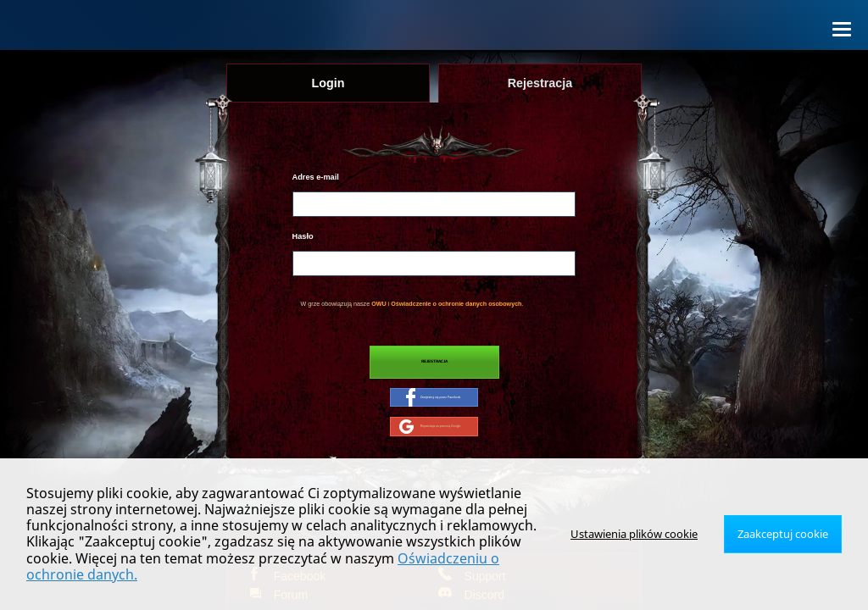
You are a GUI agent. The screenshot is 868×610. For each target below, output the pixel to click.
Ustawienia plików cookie (645, 542)
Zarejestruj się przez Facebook (434, 404)
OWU (379, 304)
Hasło (303, 236)
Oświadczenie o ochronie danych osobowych (456, 304)
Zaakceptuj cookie (786, 542)
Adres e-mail (316, 177)
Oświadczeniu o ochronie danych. (456, 574)
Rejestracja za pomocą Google (430, 437)
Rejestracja (434, 365)
